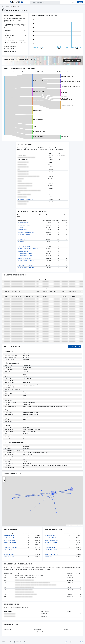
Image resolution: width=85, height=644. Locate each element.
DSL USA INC (21, 242)
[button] (4, 478)
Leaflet (68, 525)
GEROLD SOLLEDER (38, 137)
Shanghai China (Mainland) (52, 540)
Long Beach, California (9, 540)
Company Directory (10, 6)
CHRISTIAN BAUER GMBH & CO (25, 199)
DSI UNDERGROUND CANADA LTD (26, 225)
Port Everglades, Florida (10, 542)
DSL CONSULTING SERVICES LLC (26, 232)
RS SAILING (64, 92)
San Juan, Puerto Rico (9, 554)
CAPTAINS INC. (65, 98)
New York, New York (9, 538)
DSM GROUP (64, 97)
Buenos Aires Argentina (51, 542)
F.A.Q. (82, 642)
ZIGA (35, 127)
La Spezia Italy (49, 552)
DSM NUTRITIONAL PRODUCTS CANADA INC (72, 81)
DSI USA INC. (21, 227)
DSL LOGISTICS (21, 239)
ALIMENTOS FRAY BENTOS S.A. (41, 80)
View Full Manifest (74, 347)
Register (80, 2)
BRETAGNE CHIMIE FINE (67, 76)
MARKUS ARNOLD (38, 110)
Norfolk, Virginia (8, 545)
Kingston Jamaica (49, 557)
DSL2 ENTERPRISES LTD (23, 244)
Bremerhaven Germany (51, 550)
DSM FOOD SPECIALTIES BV (24, 258)
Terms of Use (75, 642)
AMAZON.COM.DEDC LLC (67, 105)
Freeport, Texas (8, 550)
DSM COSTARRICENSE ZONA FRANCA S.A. (28, 249)
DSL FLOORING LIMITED (24, 235)
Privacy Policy (66, 642)
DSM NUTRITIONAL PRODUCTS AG (26, 268)
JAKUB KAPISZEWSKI (38, 119)
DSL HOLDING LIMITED (23, 237)
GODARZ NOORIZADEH (39, 132)
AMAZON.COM (65, 137)
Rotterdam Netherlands (51, 535)
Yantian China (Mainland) (51, 554)
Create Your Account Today (72, 61)
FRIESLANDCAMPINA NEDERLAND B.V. (70, 86)
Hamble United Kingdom (51, 538)
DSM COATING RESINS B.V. (24, 246)
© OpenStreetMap (74, 525)
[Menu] (2, 2)
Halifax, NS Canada (50, 545)
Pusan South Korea (50, 547)
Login (74, 2)
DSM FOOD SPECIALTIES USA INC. (26, 261)
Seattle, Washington (9, 557)
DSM (7, 106)
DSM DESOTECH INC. (23, 251)
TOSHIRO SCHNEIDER (39, 101)
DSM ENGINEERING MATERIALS (25, 253)
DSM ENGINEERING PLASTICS (25, 256)
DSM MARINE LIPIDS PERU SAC (25, 265)
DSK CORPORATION (23, 230)
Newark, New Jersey (9, 535)
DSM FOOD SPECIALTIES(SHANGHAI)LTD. (28, 263)
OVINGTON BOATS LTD (67, 100)
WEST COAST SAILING (39, 92)
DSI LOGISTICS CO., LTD (23, 223)
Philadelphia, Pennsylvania (11, 547)
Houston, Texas (8, 552)
